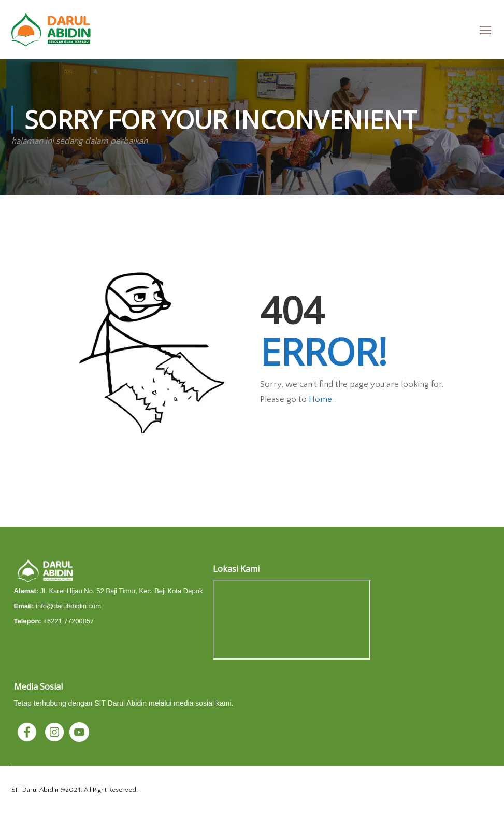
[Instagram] (55, 732)
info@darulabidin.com (68, 606)
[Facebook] (28, 732)
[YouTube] (79, 732)
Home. (321, 399)
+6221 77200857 (68, 621)
